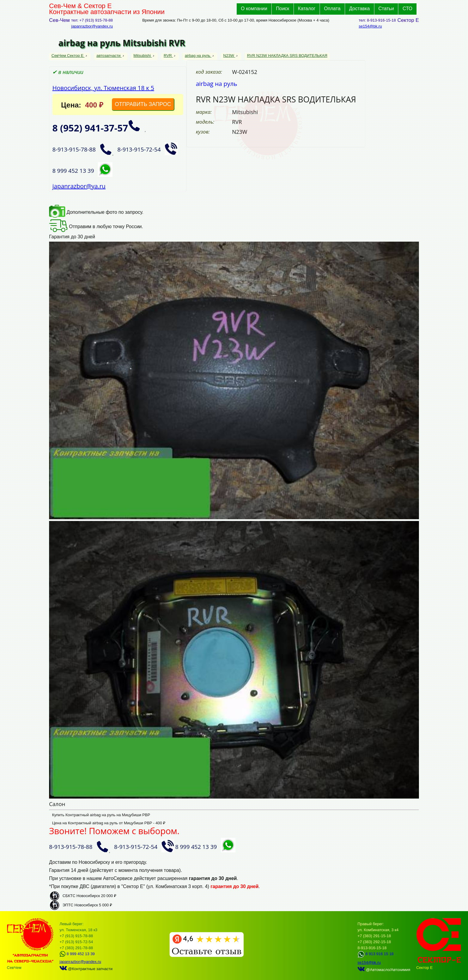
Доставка (360, 9)
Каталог (307, 9)
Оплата (332, 9)
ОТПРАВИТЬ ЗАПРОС (143, 104)
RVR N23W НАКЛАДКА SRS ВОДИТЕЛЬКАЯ (287, 56)
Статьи (386, 9)
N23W (229, 56)
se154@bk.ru (370, 26)
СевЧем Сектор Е (68, 56)
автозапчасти (109, 56)
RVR (168, 56)
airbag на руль (198, 56)
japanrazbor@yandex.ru (92, 26)
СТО (407, 9)
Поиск (282, 9)
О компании (254, 9)
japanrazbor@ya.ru (79, 186)
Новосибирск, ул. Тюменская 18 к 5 (103, 88)
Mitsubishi (143, 56)
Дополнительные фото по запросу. (96, 212)
